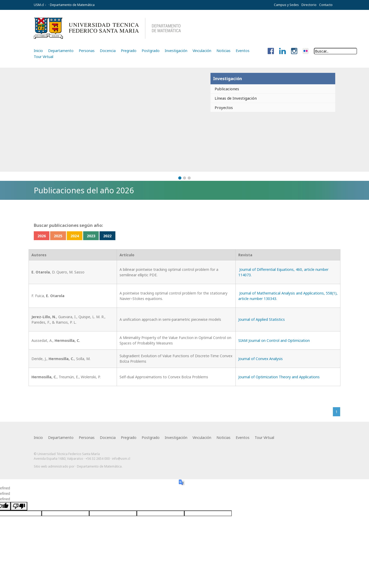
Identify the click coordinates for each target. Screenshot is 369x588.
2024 (85, 236)
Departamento (61, 51)
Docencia (108, 51)
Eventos (243, 51)
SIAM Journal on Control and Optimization (274, 341)
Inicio (38, 51)
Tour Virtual (44, 57)
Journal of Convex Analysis (261, 359)
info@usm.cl (121, 460)
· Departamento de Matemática (71, 5)
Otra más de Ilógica (320, 476)
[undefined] (19, 511)
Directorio (309, 5)
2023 (105, 236)
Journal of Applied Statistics (262, 320)
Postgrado (151, 51)
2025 (64, 236)
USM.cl (39, 5)
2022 (126, 236)
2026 (44, 236)
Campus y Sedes (286, 5)
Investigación (176, 51)
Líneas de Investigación (236, 99)
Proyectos (223, 108)
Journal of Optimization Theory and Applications (279, 377)
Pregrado (129, 51)
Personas (87, 51)
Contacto (326, 5)
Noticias (223, 51)
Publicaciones (227, 89)
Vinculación (202, 51)
